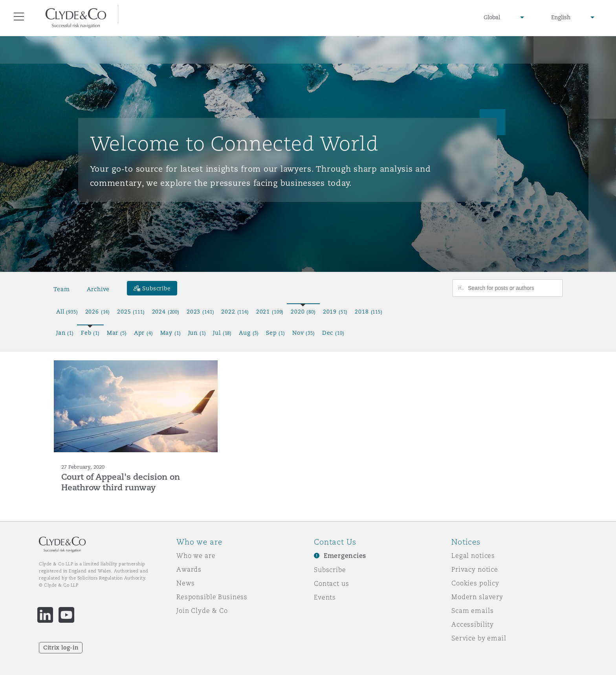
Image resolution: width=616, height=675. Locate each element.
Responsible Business (212, 597)
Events (325, 597)
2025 (131, 312)
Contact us (332, 583)
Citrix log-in (61, 647)
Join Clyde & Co (202, 611)
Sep (276, 333)
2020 (303, 312)
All (67, 312)
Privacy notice (475, 569)
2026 (98, 312)
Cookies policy (475, 583)
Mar (117, 333)
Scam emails (472, 611)
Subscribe (330, 570)
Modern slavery (477, 597)
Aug (249, 333)
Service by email (479, 638)
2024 (166, 312)
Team (61, 289)
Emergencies (345, 556)
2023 (200, 312)
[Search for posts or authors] (512, 288)
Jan (65, 333)
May (171, 333)
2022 (235, 312)
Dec (333, 333)
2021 (270, 312)
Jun (197, 333)
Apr (144, 333)
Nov (304, 333)
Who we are (196, 556)
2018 (368, 312)
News (185, 583)
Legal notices (473, 556)
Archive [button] (98, 289)
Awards (189, 569)
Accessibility (473, 624)
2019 (335, 312)
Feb (90, 333)
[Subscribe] (152, 288)
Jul (222, 333)
